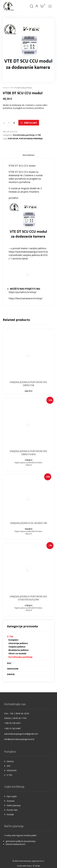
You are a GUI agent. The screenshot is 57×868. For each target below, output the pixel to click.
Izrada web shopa (24, 866)
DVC (9, 663)
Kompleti (13, 640)
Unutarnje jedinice (18, 643)
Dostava (11, 801)
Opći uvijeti (12, 796)
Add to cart (31, 123)
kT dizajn (36, 866)
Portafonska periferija (24, 135)
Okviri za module (17, 653)
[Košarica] (42, 6)
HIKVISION (13, 669)
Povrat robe (12, 810)
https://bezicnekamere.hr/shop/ (26, 298)
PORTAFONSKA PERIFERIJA (31, 139)
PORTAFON (13, 139)
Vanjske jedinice (17, 647)
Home (5, 88)
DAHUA (11, 674)
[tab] (28, 155)
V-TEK (11, 88)
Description (28, 155)
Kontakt (10, 814)
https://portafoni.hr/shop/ (23, 292)
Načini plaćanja (14, 805)
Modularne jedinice (19, 650)
